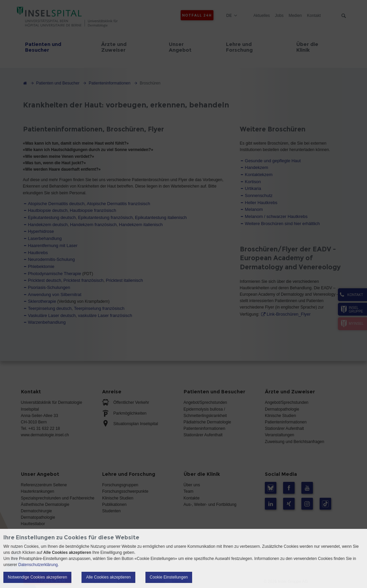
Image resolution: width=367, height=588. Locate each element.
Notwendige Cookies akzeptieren (37, 577)
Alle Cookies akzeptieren (108, 577)
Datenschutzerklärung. (39, 565)
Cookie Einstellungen (169, 577)
